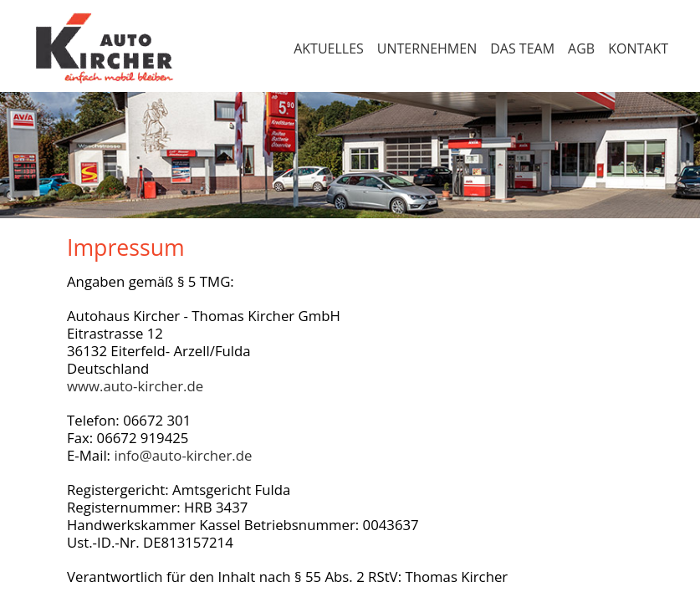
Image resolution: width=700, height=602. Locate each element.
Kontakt (638, 48)
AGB (581, 48)
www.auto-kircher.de (135, 386)
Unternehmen (427, 48)
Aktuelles (329, 48)
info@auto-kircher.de (183, 455)
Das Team (522, 48)
